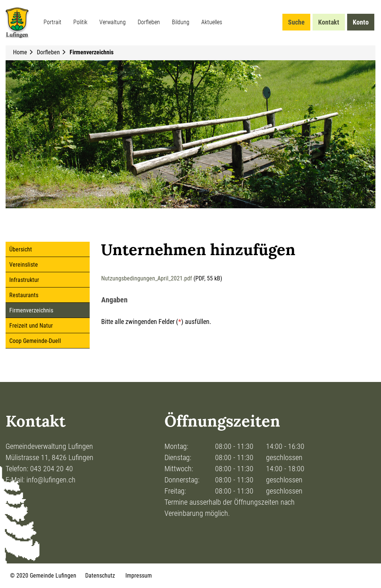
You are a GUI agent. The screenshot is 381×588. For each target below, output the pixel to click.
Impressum (139, 576)
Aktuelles (212, 22)
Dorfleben (149, 22)
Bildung (181, 22)
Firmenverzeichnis (47, 310)
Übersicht (21, 249)
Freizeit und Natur (31, 326)
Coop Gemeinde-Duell (35, 341)
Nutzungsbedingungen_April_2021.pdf (147, 278)
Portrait (52, 22)
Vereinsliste (24, 265)
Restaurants (24, 295)
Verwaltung (113, 22)
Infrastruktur (24, 280)
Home (20, 52)
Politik (80, 22)
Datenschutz (100, 576)
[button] (49, 52)
